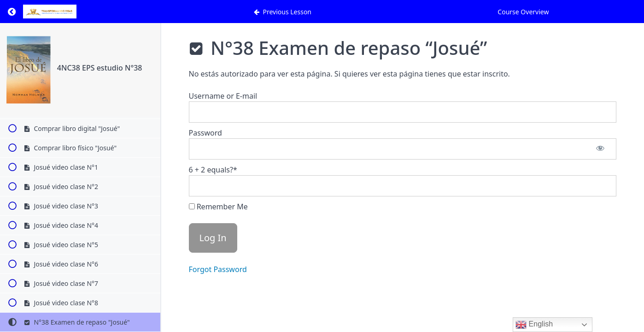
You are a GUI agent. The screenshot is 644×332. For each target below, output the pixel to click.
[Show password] (600, 149)
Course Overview (523, 12)
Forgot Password (218, 269)
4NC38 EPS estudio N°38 (100, 68)
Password (205, 133)
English (534, 325)
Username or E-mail (223, 96)
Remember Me (218, 207)
